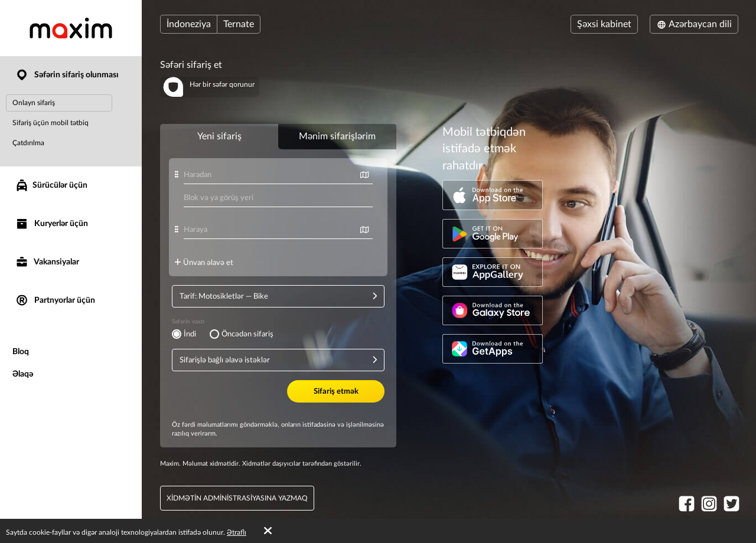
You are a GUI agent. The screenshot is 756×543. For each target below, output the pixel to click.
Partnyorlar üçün (55, 301)
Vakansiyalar (47, 262)
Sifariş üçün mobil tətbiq (50, 123)
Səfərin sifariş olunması (67, 75)
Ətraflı (237, 532)
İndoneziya (189, 24)
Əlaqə (23, 374)
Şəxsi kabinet (604, 24)
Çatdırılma (28, 143)
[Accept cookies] (268, 531)
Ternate (239, 24)
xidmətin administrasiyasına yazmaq (237, 498)
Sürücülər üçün (51, 185)
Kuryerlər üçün (51, 224)
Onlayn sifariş (34, 103)
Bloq (21, 352)
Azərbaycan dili (694, 24)
